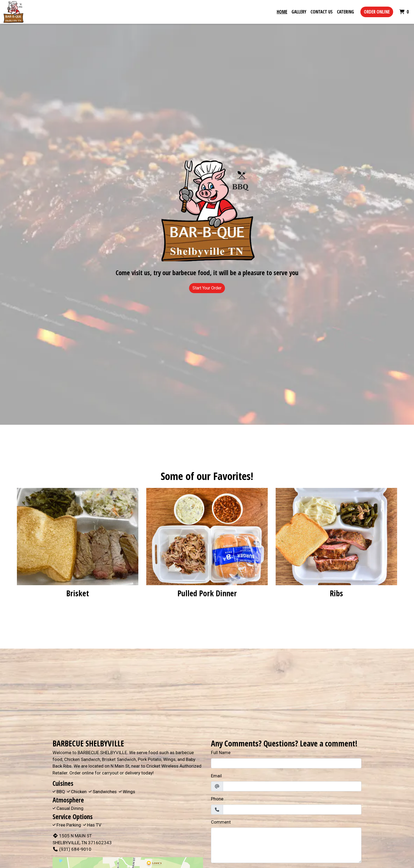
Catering (345, 12)
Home (282, 12)
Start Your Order (207, 288)
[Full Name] (286, 763)
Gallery (299, 12)
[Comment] (286, 845)
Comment (221, 822)
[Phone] (292, 810)
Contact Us (322, 12)
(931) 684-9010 (72, 849)
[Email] (292, 786)
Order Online (377, 12)
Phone (217, 799)
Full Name (221, 752)
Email (216, 776)
